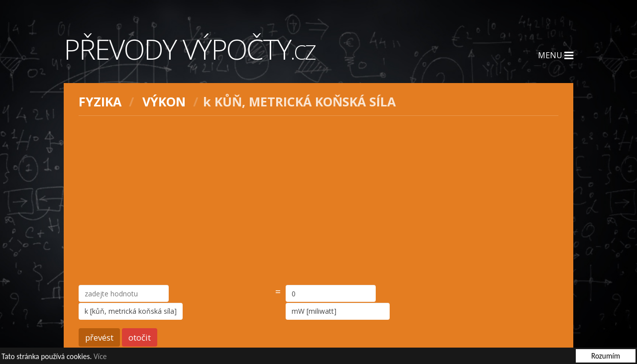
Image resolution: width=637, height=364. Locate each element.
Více (100, 357)
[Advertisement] (318, 200)
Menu (556, 55)
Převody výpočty (190, 49)
